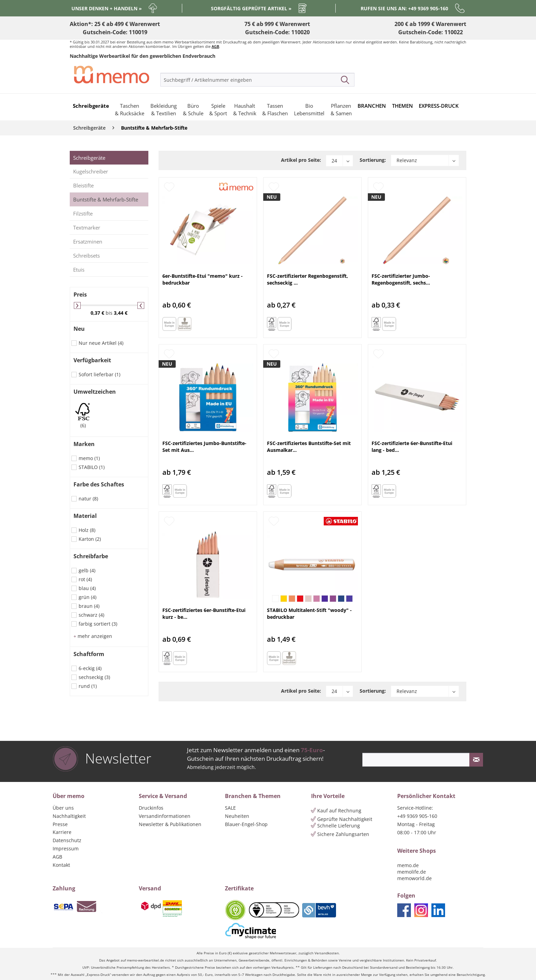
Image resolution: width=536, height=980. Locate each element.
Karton (90, 539)
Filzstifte (83, 213)
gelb (87, 570)
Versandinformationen (165, 816)
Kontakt (61, 865)
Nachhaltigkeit (69, 816)
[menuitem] (257, 80)
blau (87, 588)
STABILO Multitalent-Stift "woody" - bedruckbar (309, 613)
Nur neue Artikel (101, 343)
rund (88, 686)
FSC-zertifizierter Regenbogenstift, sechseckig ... (307, 279)
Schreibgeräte (89, 158)
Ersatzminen (88, 241)
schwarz (91, 615)
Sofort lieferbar (99, 374)
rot (85, 579)
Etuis (79, 270)
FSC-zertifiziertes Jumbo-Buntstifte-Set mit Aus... (204, 447)
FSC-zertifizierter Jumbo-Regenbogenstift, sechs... (401, 279)
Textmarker (87, 227)
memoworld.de (414, 878)
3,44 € (121, 313)
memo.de (408, 865)
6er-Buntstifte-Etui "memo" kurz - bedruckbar (203, 279)
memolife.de (412, 872)
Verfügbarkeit (92, 360)
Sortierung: (373, 160)
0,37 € (98, 313)
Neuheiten (237, 816)
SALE (230, 808)
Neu (79, 329)
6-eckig (90, 668)
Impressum (66, 848)
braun (89, 606)
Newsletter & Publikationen (170, 824)
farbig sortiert (98, 624)
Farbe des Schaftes (99, 484)
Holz (87, 530)
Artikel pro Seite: (301, 160)
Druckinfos (151, 808)
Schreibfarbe (91, 556)
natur (88, 499)
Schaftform (89, 654)
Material (85, 516)
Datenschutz (67, 840)
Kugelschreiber (91, 171)
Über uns (63, 808)
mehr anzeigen (93, 636)
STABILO (92, 467)
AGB (215, 46)
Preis (80, 295)
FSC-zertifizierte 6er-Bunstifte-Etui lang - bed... (412, 447)
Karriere (62, 832)
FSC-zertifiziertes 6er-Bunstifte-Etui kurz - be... (204, 613)
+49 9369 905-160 (417, 816)
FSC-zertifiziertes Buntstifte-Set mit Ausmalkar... (309, 447)
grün (88, 597)
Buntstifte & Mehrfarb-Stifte (106, 199)
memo (89, 458)
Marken (84, 444)
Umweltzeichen (95, 392)
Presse (60, 824)
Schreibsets (86, 256)
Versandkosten (327, 953)
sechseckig (94, 677)
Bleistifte (83, 185)
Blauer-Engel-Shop (246, 824)
